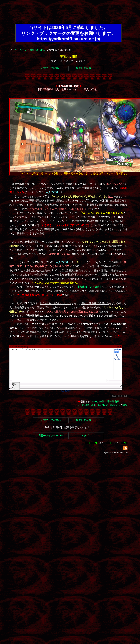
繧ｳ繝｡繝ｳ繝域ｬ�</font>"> (61, 364)
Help (116, 357)
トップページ (19, 50)
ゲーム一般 (98, 402)
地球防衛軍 (113, 402)
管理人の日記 (37, 50)
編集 (125, 405)
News (116, 352)
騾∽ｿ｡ (15, 386)
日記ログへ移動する (109, 405)
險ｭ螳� (117, 350)
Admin (117, 359)
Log (116, 354)
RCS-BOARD (66, 391)
